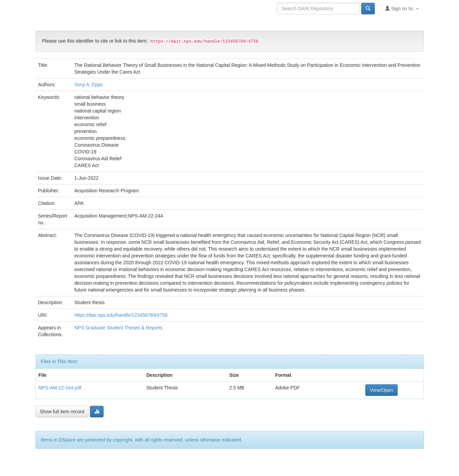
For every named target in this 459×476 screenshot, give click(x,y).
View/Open (381, 390)
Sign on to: (402, 8)
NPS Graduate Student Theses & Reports (118, 328)
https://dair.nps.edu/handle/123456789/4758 (121, 315)
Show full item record (62, 412)
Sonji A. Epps (88, 85)
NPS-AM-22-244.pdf (60, 388)
